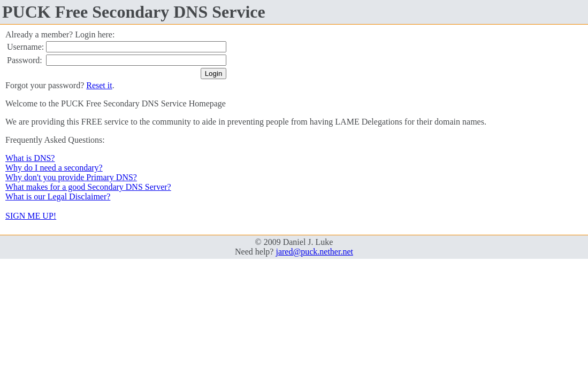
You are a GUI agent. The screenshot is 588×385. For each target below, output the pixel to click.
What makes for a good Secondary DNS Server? (88, 187)
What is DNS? (30, 158)
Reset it (99, 85)
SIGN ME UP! (31, 216)
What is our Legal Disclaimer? (58, 197)
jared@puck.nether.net (314, 252)
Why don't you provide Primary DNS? (71, 177)
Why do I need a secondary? (54, 168)
